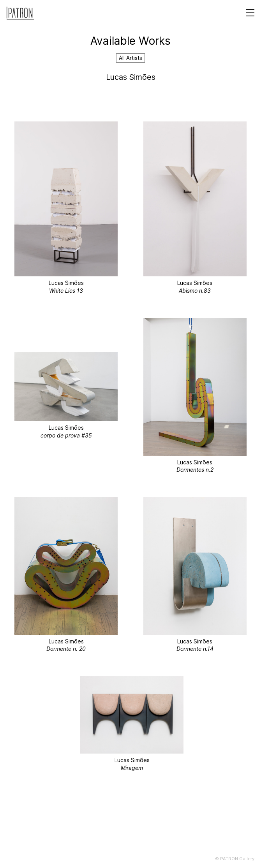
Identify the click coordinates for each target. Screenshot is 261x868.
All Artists (130, 58)
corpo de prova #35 (66, 435)
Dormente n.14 (195, 649)
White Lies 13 (66, 291)
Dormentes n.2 (195, 470)
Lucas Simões (66, 283)
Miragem (132, 768)
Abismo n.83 (195, 291)
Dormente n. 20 (66, 649)
